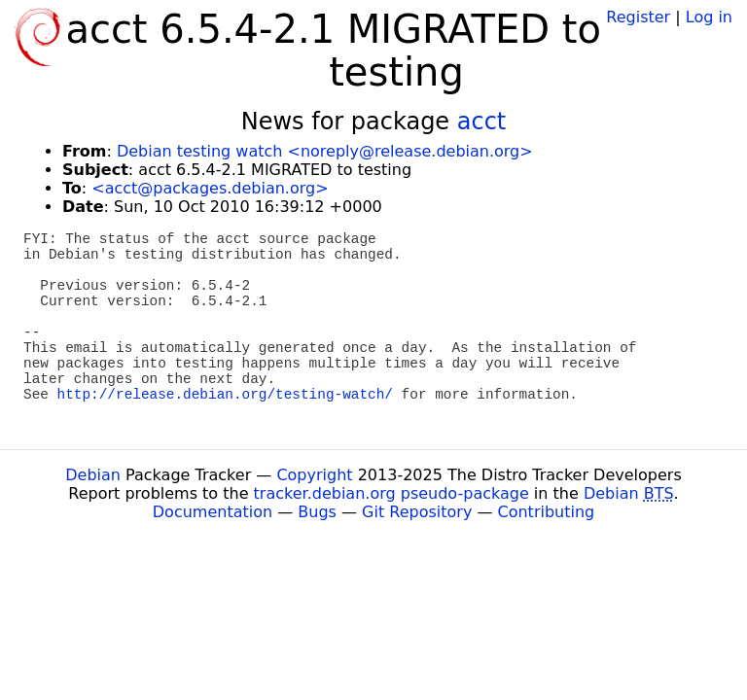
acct (482, 122)
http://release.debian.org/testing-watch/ (225, 395)
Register (638, 17)
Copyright (314, 475)
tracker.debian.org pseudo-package (391, 493)
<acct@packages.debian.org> (210, 188)
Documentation (213, 512)
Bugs (317, 512)
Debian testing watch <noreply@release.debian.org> (325, 151)
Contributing (547, 512)
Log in (709, 17)
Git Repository (417, 512)
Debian (93, 475)
